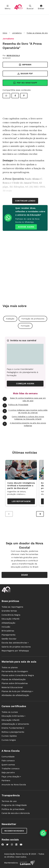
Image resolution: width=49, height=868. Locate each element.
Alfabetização (8, 623)
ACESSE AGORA (26, 227)
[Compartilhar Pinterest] (24, 96)
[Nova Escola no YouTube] (21, 845)
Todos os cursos (10, 712)
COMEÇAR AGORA (25, 384)
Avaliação (10, 319)
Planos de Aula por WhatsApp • (17, 691)
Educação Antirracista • (13, 716)
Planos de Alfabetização (14, 679)
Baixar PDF (25, 74)
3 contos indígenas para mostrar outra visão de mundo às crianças (25, 411)
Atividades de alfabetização (15, 695)
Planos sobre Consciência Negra (18, 675)
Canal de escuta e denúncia (16, 813)
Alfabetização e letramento (15, 724)
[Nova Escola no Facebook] (3, 845)
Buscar (30, 7)
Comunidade (8, 757)
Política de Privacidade (15, 405)
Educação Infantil (10, 619)
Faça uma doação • (11, 777)
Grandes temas (9, 611)
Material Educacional (12, 687)
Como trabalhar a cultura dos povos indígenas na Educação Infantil (23, 418)
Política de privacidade (13, 809)
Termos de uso (9, 801)
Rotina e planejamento (13, 732)
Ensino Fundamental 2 (13, 728)
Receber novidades (14, 831)
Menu (8, 7)
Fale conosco (8, 761)
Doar (24, 575)
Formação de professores (33, 319)
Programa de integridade (14, 805)
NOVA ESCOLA (13, 55)
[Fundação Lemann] (27, 863)
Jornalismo (17, 33)
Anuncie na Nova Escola (14, 785)
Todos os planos (10, 667)
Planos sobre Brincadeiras (15, 683)
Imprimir (25, 65)
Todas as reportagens (12, 607)
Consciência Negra (11, 615)
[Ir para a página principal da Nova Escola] (19, 7)
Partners (6, 780)
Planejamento (8, 635)
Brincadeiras (8, 631)
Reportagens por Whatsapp (15, 651)
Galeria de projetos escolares (16, 647)
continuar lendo (25, 201)
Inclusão (6, 627)
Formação (25, 326)
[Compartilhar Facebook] (15, 96)
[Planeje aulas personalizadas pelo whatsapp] (43, 833)
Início (5, 33)
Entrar (41, 7)
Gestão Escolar (9, 639)
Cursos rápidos (9, 736)
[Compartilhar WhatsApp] (6, 96)
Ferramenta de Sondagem (15, 671)
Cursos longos (9, 740)
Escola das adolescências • (15, 643)
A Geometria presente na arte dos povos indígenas (24, 424)
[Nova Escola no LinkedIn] (16, 845)
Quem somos (8, 765)
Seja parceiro (8, 772)
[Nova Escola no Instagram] (12, 845)
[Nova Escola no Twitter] (7, 845)
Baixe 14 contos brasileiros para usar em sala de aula (24, 399)
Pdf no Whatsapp (25, 83)
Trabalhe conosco (11, 769)
